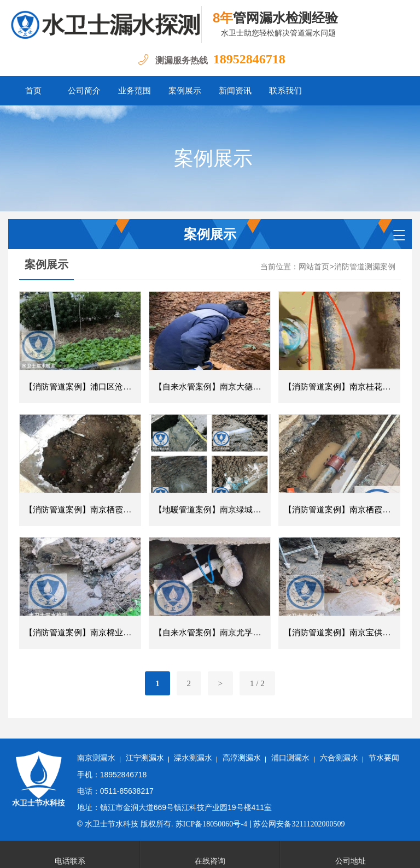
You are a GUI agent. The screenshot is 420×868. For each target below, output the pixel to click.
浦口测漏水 (290, 758)
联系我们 (285, 91)
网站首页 (314, 267)
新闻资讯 (235, 91)
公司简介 (84, 91)
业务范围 (135, 91)
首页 (33, 91)
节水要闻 (384, 758)
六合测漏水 (339, 758)
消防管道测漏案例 (365, 267)
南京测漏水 (96, 758)
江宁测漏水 (145, 758)
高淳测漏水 (242, 758)
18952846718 (249, 59)
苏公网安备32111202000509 (299, 824)
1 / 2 (257, 683)
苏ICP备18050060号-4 (211, 824)
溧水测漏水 (193, 758)
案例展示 (185, 91)
